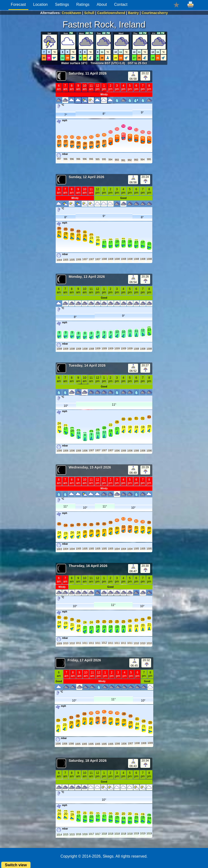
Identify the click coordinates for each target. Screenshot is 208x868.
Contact (121, 4)
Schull (89, 13)
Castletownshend (111, 13)
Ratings (83, 4)
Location (41, 4)
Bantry (133, 13)
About (102, 4)
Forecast (18, 4)
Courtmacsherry (155, 13)
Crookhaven (72, 13)
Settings (62, 4)
